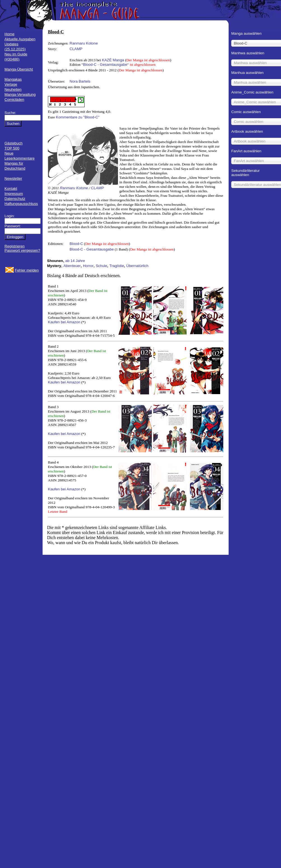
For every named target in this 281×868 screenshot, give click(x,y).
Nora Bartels (80, 81)
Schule (102, 266)
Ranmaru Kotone (84, 43)
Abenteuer (72, 266)
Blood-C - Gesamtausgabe (105, 65)
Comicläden (14, 100)
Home (10, 34)
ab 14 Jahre (75, 261)
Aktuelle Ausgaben (20, 39)
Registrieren (15, 246)
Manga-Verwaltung (20, 94)
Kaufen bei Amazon (64, 322)
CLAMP (76, 49)
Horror (88, 266)
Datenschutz (15, 199)
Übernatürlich (137, 266)
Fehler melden (27, 270)
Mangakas (13, 79)
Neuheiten (13, 89)
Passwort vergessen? (22, 250)
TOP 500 (12, 148)
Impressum (14, 194)
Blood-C (76, 244)
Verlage (11, 84)
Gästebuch (13, 143)
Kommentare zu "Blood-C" (78, 117)
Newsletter (13, 178)
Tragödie (117, 266)
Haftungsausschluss (21, 204)
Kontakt (11, 189)
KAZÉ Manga (113, 60)
